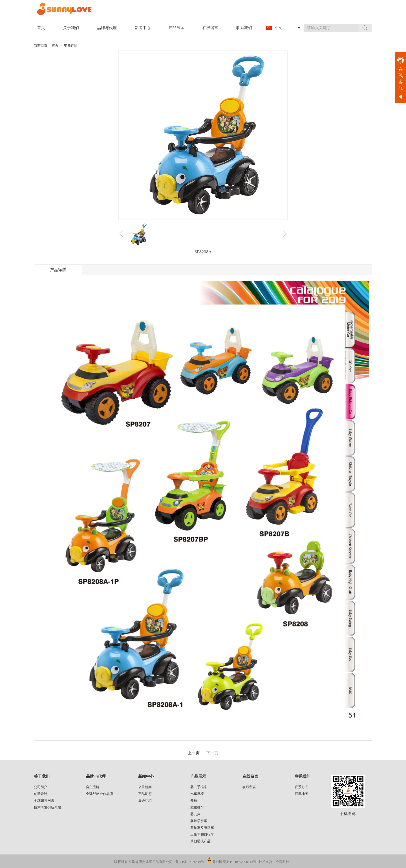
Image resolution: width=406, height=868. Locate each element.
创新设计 (41, 794)
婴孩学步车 (199, 821)
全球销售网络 (44, 801)
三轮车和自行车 (202, 834)
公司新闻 (145, 787)
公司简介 (41, 787)
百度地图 (301, 794)
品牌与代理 (96, 776)
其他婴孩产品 (200, 841)
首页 (55, 45)
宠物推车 (197, 807)
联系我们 (303, 776)
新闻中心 (146, 776)
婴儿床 (195, 814)
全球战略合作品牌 (100, 794)
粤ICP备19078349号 (190, 862)
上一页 (194, 753)
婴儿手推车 (199, 787)
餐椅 (194, 801)
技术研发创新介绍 (47, 807)
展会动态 (145, 801)
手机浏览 (348, 814)
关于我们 (42, 776)
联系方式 (301, 787)
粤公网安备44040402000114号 (234, 862)
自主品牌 (93, 787)
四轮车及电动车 (202, 828)
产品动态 (145, 794)
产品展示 (198, 776)
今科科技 (283, 862)
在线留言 (250, 776)
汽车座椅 (197, 794)
